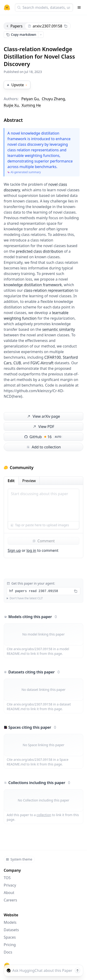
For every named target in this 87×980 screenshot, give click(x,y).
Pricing (10, 945)
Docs (8, 952)
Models (10, 922)
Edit (11, 481)
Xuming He (31, 105)
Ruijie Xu (11, 105)
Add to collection (43, 447)
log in (31, 550)
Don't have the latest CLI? (26, 598)
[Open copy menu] (41, 35)
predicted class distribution (40, 251)
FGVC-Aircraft (42, 363)
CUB (17, 363)
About (9, 893)
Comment (43, 541)
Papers (14, 26)
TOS (7, 878)
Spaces (10, 937)
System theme (19, 859)
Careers (10, 900)
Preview (29, 481)
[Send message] (77, 970)
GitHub (43, 437)
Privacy (10, 885)
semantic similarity (59, 329)
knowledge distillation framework (33, 285)
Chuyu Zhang (53, 99)
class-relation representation (49, 290)
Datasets (11, 930)
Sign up (14, 550)
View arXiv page (43, 416)
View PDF (43, 427)
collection (44, 815)
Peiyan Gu (30, 99)
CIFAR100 (53, 357)
